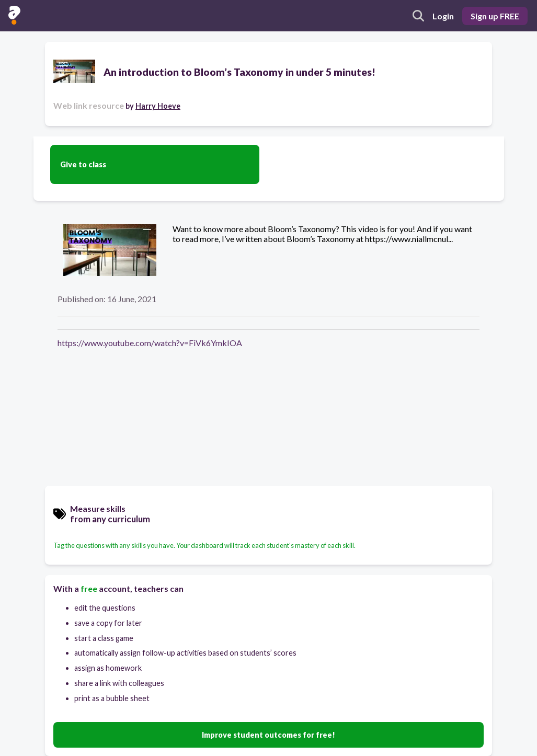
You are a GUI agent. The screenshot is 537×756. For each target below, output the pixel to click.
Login (443, 16)
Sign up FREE (495, 16)
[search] (418, 16)
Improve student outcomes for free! (268, 735)
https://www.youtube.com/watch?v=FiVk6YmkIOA (150, 343)
